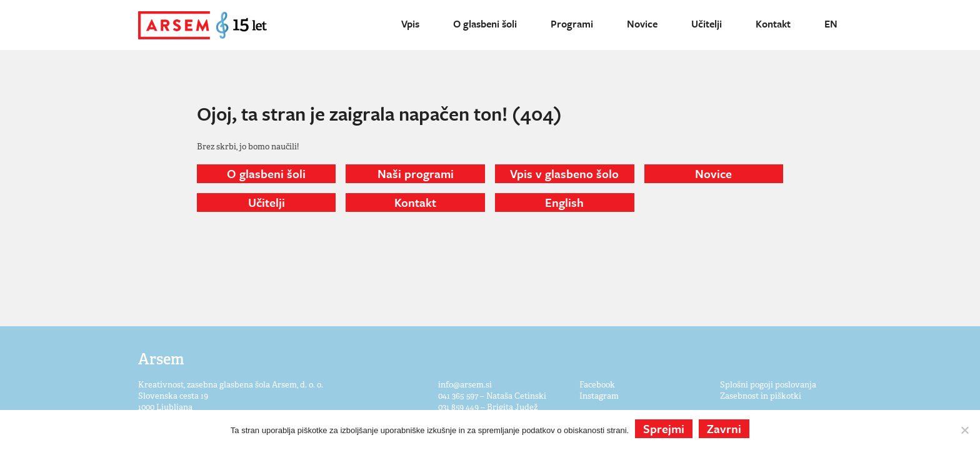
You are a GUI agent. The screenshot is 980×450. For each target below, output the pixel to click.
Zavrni (724, 428)
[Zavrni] (964, 430)
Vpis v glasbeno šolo (564, 173)
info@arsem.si (465, 385)
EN (831, 24)
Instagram (599, 396)
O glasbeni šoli (485, 24)
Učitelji (707, 24)
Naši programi (416, 173)
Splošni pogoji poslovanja (768, 385)
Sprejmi (664, 428)
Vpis (410, 24)
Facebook (597, 385)
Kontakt (773, 24)
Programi (572, 24)
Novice (642, 24)
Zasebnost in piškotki (761, 396)
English (564, 202)
